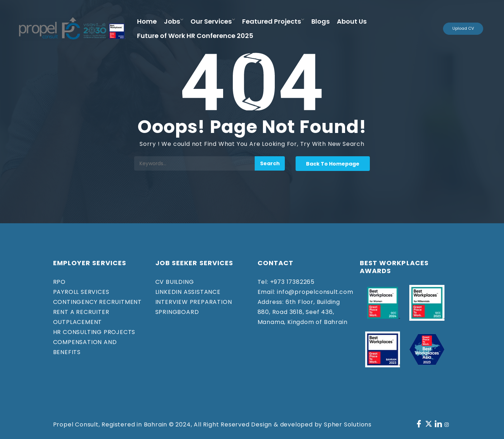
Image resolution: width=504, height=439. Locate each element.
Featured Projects (272, 21)
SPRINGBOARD (177, 312)
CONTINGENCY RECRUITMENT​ (97, 302)
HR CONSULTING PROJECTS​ (94, 332)
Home (147, 21)
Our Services (211, 21)
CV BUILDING (175, 282)
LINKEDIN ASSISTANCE (188, 292)
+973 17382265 (291, 282)
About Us (352, 21)
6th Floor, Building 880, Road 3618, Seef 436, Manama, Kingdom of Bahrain (303, 312)
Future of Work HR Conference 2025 (195, 36)
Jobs (172, 21)
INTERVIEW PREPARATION (194, 302)
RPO (59, 282)
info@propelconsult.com (314, 292)
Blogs (321, 21)
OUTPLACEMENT (78, 322)
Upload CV (463, 28)
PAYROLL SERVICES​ (81, 292)
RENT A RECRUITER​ (81, 312)
